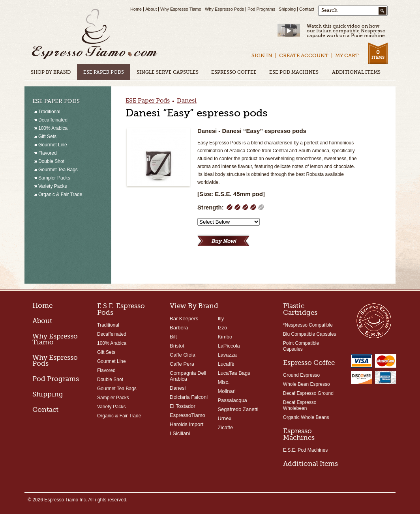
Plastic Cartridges (300, 309)
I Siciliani (180, 433)
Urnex (224, 418)
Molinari (227, 391)
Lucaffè (226, 364)
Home (136, 9)
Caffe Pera (182, 364)
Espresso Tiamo (95, 35)
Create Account (304, 55)
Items (378, 54)
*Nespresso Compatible (308, 325)
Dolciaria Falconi (189, 397)
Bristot (177, 346)
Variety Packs (111, 407)
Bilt (173, 337)
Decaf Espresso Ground (308, 393)
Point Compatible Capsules (301, 346)
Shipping (287, 9)
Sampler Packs (113, 398)
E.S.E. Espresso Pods (121, 309)
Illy (221, 319)
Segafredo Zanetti (238, 409)
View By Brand (194, 306)
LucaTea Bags (234, 373)
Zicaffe (225, 427)
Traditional (108, 325)
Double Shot (110, 379)
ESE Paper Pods (148, 101)
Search (329, 10)
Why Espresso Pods (224, 9)
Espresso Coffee (309, 363)
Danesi (187, 101)
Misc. (223, 382)
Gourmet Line (112, 361)
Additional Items (310, 464)
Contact (307, 9)
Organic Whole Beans (306, 417)
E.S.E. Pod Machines (305, 450)
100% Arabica (112, 343)
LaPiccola (229, 346)
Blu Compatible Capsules (310, 334)
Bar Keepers (184, 319)
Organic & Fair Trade (119, 416)
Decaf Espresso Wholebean (300, 405)
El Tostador (183, 406)
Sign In (262, 55)
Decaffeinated (112, 334)
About (151, 9)
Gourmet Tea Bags (117, 389)
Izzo (222, 328)
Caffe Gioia (183, 355)
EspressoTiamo (187, 415)
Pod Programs (261, 9)
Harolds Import (187, 424)
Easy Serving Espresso (374, 320)
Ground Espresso (301, 375)
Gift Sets (106, 352)
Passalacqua (232, 400)
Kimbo (225, 337)
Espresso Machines (299, 434)
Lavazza (227, 355)
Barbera (179, 328)
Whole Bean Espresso (307, 384)
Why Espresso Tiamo (181, 9)
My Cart (347, 55)
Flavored (106, 370)
